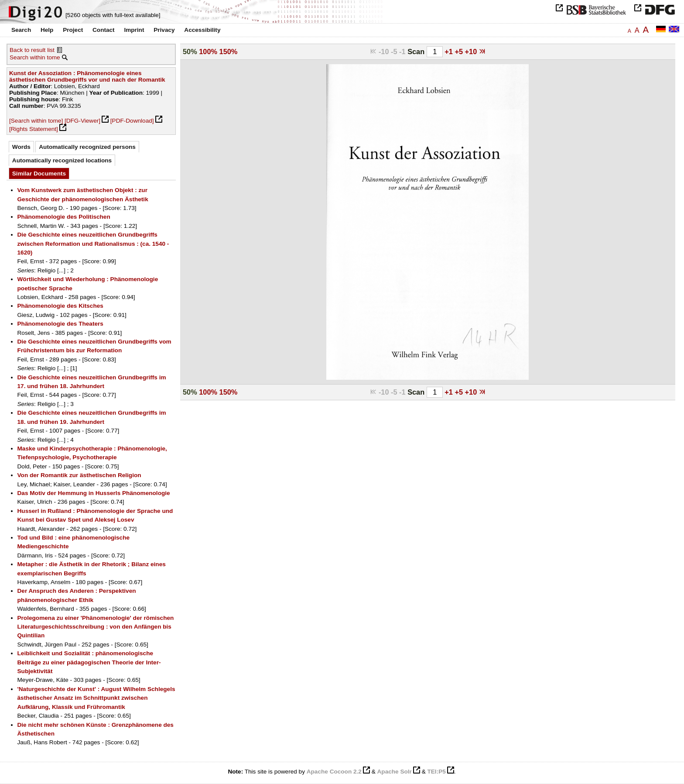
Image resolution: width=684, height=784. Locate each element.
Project (73, 30)
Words (21, 147)
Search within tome (35, 57)
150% (229, 52)
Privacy (164, 30)
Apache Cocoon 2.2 (334, 772)
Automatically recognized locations (62, 160)
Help (47, 30)
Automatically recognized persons (87, 147)
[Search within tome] (36, 121)
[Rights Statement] (34, 129)
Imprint (134, 30)
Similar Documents (39, 174)
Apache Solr (395, 772)
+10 (472, 52)
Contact (104, 30)
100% (208, 52)
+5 (460, 52)
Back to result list (32, 50)
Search (21, 30)
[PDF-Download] (132, 121)
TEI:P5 (436, 772)
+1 (450, 52)
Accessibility (202, 30)
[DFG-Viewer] (82, 121)
